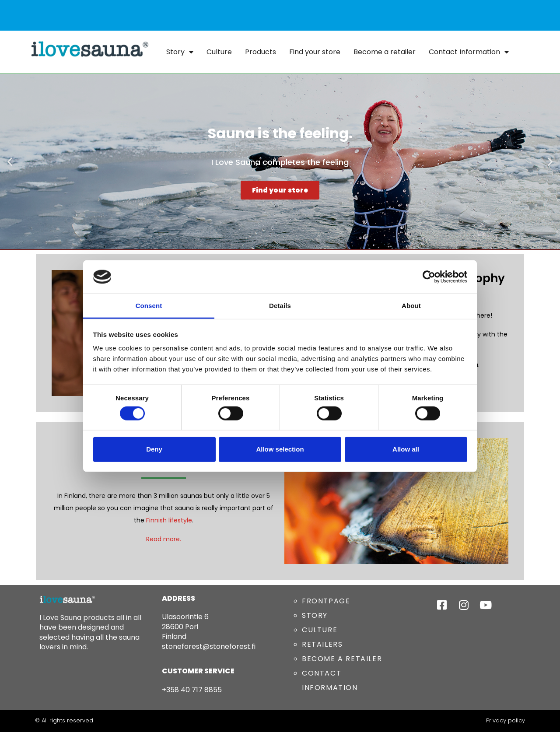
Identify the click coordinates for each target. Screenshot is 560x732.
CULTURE (320, 630)
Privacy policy (506, 720)
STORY (315, 615)
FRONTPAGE (326, 601)
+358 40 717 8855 (192, 690)
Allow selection (280, 449)
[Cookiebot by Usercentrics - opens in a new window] (429, 277)
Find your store (315, 52)
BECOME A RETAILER (342, 659)
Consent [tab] (149, 306)
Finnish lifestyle (169, 520)
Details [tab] (280, 306)
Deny (154, 449)
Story (180, 52)
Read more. (164, 539)
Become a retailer (385, 52)
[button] (10, 162)
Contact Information (469, 52)
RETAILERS (322, 644)
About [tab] (411, 306)
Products (261, 52)
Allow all (406, 449)
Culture (219, 52)
